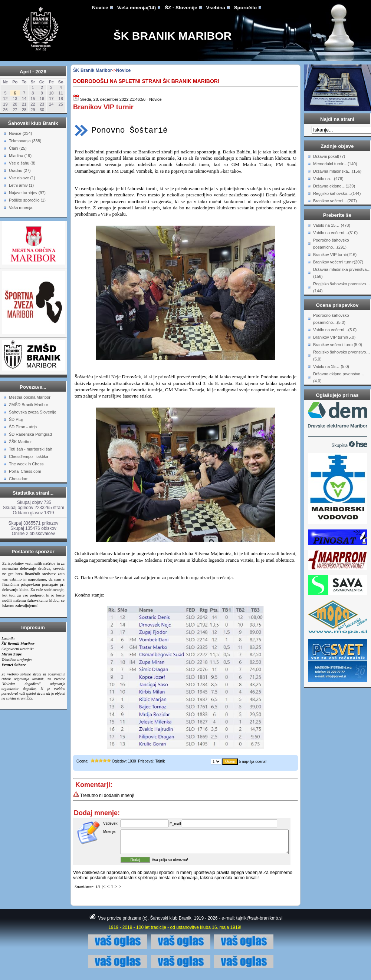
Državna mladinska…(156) (337, 171)
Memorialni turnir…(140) (335, 164)
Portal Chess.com (25, 471)
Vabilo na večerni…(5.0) (335, 330)
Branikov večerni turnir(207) (338, 262)
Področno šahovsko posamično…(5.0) (331, 319)
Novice (100, 8)
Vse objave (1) (22, 178)
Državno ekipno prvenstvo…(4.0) (339, 377)
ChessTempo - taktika (29, 456)
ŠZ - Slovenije (181, 8)
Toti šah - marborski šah (31, 449)
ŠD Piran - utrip (23, 427)
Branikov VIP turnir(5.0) (334, 337)
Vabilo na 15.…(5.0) (331, 366)
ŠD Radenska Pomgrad (30, 434)
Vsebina (216, 8)
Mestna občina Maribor (30, 397)
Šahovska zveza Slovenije (33, 412)
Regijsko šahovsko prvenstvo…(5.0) (342, 356)
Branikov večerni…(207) (335, 201)
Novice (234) (20, 133)
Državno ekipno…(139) (334, 186)
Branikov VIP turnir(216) (335, 255)
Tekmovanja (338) (25, 141)
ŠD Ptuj (16, 419)
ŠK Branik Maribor (173, 36)
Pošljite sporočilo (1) (27, 200)
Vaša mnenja (21, 207)
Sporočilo (245, 8)
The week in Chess (26, 464)
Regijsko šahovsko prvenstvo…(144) (342, 287)
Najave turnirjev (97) (27, 193)
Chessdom (19, 479)
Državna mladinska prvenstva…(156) (342, 273)
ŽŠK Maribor (20, 442)
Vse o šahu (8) (22, 163)
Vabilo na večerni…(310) (335, 233)
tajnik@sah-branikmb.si (260, 923)
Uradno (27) (20, 170)
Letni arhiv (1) (21, 185)
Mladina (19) (20, 156)
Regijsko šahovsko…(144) (337, 193)
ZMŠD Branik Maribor (29, 405)
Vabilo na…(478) (328, 179)
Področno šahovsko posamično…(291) (331, 244)
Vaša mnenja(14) (137, 8)
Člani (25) (18, 148)
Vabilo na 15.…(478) (332, 225)
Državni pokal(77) (329, 156)
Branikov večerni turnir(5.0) (338, 345)
